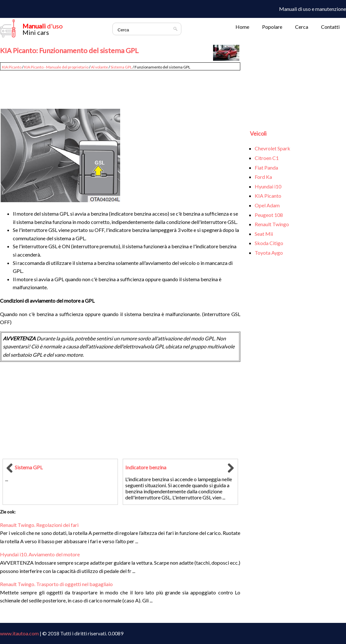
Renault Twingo (272, 224)
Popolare (272, 27)
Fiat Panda (266, 167)
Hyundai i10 (268, 186)
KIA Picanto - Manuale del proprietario (56, 67)
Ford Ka (263, 177)
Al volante (99, 67)
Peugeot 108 (269, 215)
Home (242, 27)
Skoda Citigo (269, 243)
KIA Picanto (12, 67)
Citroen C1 (267, 158)
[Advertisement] (120, 87)
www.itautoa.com (19, 633)
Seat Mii (264, 234)
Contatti (330, 27)
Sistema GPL (121, 67)
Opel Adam (267, 205)
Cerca (302, 27)
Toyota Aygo (269, 253)
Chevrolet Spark (272, 148)
